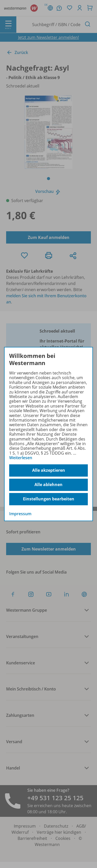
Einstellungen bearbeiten (49, 499)
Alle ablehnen (48, 485)
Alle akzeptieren (49, 470)
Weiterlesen (21, 458)
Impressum (20, 514)
